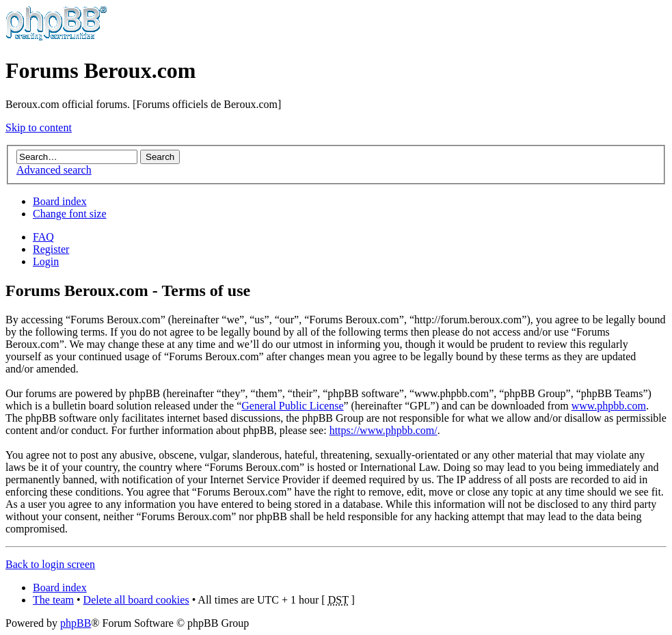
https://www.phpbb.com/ (384, 430)
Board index (60, 201)
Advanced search (54, 170)
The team (53, 600)
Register (51, 249)
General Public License (292, 406)
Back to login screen (50, 564)
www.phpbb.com (609, 406)
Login (46, 261)
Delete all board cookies (136, 600)
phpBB (76, 623)
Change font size (70, 214)
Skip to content (39, 127)
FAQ (43, 237)
